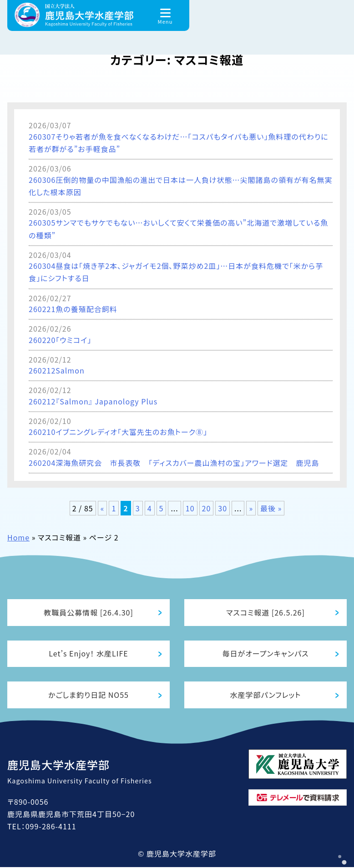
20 (207, 508)
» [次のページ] (251, 508)
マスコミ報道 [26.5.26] (265, 612)
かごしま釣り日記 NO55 (88, 696)
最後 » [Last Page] (271, 508)
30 (223, 508)
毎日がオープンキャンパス (266, 654)
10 (190, 508)
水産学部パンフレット (266, 696)
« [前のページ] (103, 508)
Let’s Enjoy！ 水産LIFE (88, 654)
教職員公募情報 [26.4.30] (88, 612)
